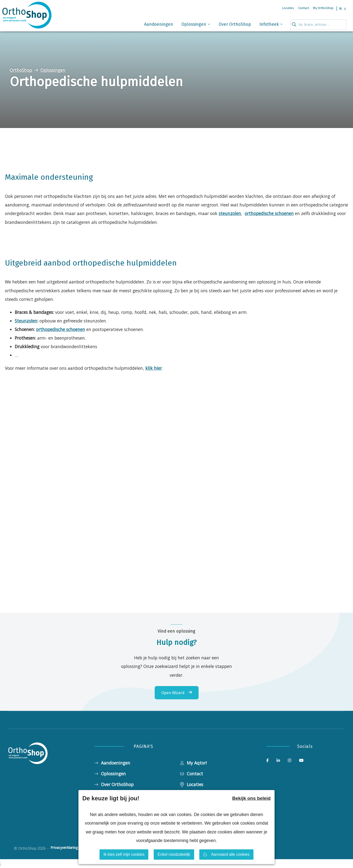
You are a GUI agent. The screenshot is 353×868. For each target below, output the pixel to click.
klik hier (154, 368)
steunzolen (230, 213)
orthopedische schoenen (269, 213)
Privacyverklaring (64, 848)
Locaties (192, 785)
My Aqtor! (193, 763)
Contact (192, 774)
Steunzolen (26, 321)
